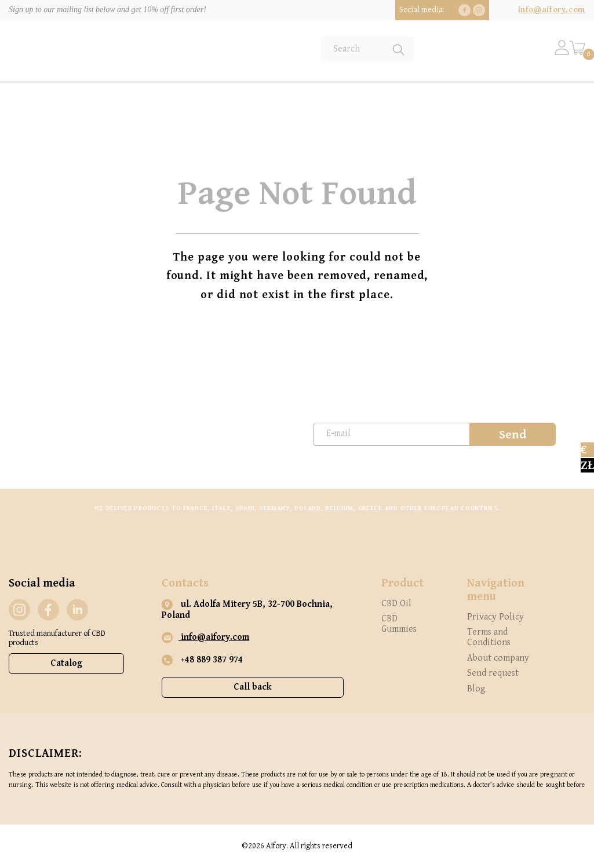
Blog (476, 689)
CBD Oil (396, 604)
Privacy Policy (495, 617)
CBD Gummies (399, 624)
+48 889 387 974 (202, 660)
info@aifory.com (552, 10)
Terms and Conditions (489, 637)
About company (498, 658)
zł (587, 465)
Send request (493, 673)
